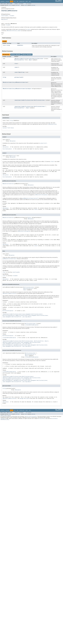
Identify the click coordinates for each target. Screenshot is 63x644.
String (8, 45)
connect (16, 67)
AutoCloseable (5, 16)
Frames (16, 4)
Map (20, 72)
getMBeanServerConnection (21, 82)
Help (30, 1)
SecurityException (7, 149)
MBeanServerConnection (8, 82)
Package (7, 1)
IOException (12, 141)
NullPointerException (8, 311)
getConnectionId (18, 77)
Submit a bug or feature (6, 416)
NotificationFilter (19, 60)
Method (18, 5)
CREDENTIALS (20, 45)
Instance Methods (16, 55)
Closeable (12, 16)
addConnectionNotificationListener (23, 59)
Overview (3, 1)
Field (10, 5)
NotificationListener (38, 59)
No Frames (21, 4)
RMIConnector (5, 19)
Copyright (3, 419)
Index (27, 1)
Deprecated (22, 1)
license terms (42, 419)
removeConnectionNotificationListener (24, 100)
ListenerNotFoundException (32, 325)
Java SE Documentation (32, 417)
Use (15, 1)
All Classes (29, 4)
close (16, 64)
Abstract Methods (27, 55)
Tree (17, 1)
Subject (30, 89)
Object (30, 60)
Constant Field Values (8, 128)
